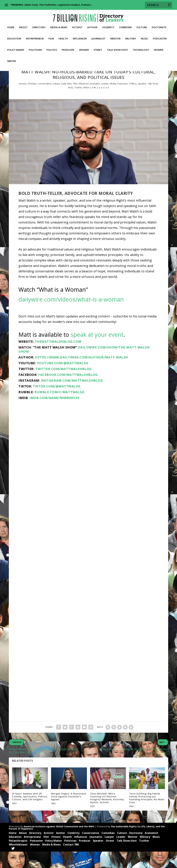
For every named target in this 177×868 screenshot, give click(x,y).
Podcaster (160, 37)
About (23, 26)
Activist (77, 26)
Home (11, 26)
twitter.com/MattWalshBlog (64, 385)
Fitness (56, 853)
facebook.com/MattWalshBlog (68, 391)
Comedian (125, 26)
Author (92, 26)
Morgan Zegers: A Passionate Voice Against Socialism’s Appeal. (69, 813)
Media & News (59, 26)
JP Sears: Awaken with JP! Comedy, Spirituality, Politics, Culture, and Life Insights (30, 813)
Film (51, 37)
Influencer (80, 37)
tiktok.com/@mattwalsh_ (57, 403)
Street (98, 48)
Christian (32, 100)
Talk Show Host (117, 48)
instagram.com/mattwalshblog (72, 397)
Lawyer (109, 853)
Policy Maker (16, 48)
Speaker (84, 48)
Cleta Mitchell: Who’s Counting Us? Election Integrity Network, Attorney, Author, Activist (107, 814)
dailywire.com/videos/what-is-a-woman (71, 316)
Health (63, 37)
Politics (52, 48)
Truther (78, 104)
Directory (39, 26)
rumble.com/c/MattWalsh (59, 408)
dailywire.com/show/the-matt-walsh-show (85, 366)
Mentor (115, 37)
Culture (142, 26)
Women (159, 48)
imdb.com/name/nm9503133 (54, 414)
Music (144, 37)
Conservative (44, 100)
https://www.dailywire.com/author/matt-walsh (82, 374)
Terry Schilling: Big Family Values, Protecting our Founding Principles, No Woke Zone (147, 814)
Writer (12, 60)
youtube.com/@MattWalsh (62, 379)
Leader (105, 100)
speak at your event (97, 351)
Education (14, 37)
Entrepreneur (35, 37)
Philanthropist (18, 857)
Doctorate (159, 26)
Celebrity (108, 26)
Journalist (99, 37)
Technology (141, 48)
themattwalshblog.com (58, 358)
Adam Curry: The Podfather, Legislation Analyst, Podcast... (59, 5)
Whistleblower (18, 861)
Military (131, 37)
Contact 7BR (71, 861)
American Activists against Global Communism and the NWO (59, 843)
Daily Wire (66, 100)
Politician (35, 48)
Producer (68, 48)
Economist (152, 849)
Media (113, 100)
